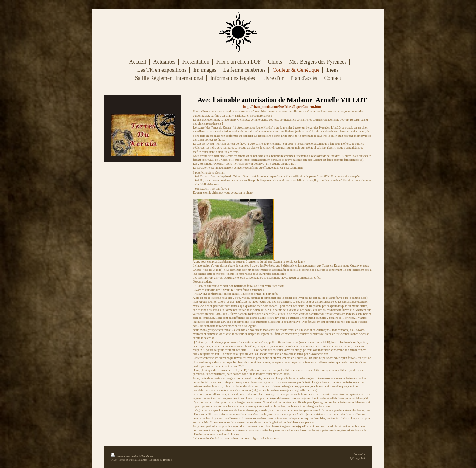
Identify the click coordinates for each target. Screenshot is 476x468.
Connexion (360, 454)
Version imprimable (125, 456)
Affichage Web (358, 458)
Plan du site (147, 456)
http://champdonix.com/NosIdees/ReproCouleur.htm (282, 107)
